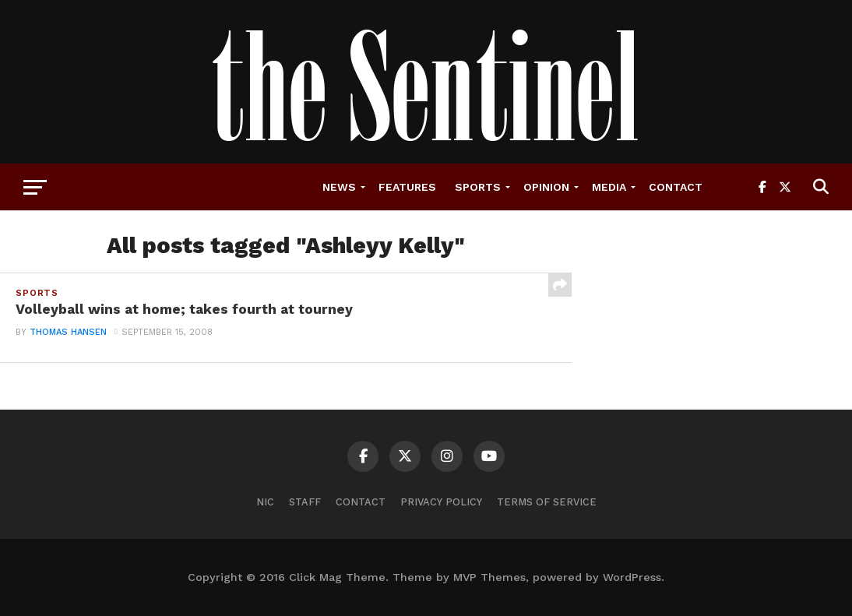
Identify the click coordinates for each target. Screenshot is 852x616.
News (339, 187)
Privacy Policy (441, 502)
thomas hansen (68, 332)
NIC (265, 502)
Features (407, 187)
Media (609, 187)
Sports (478, 187)
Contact (676, 187)
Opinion (546, 187)
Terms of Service (547, 502)
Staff (305, 502)
